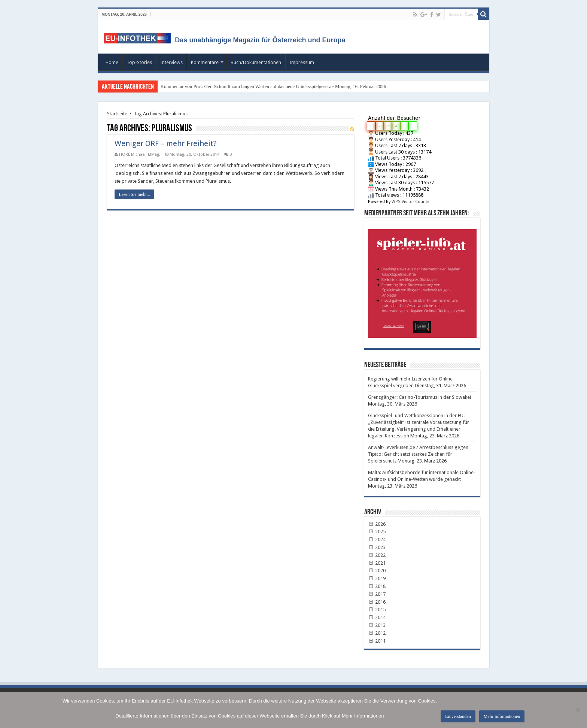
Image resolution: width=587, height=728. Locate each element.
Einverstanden (458, 716)
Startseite (117, 114)
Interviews (171, 62)
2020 (377, 571)
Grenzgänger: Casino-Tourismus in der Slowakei (419, 397)
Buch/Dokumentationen (256, 62)
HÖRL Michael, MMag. (140, 154)
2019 (377, 578)
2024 (377, 539)
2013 (377, 625)
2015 (377, 609)
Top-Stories (139, 62)
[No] (578, 710)
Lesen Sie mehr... (135, 194)
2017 (377, 594)
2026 (377, 524)
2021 (377, 563)
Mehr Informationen (502, 716)
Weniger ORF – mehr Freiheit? (166, 143)
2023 (377, 547)
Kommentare (205, 62)
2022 (377, 555)
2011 (377, 641)
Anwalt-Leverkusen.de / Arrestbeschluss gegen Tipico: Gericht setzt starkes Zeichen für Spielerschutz (418, 454)
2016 (377, 602)
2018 (377, 586)
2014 (377, 617)
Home (112, 62)
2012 (377, 633)
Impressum (302, 62)
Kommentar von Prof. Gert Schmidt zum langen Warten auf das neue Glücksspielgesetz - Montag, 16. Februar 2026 (273, 86)
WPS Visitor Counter (411, 202)
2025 (377, 532)
